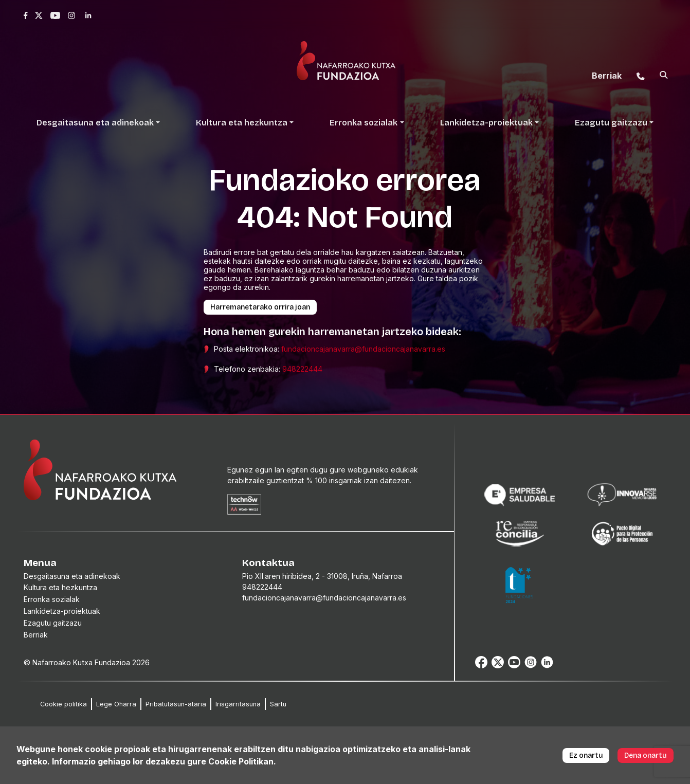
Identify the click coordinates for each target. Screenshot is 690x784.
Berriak (36, 635)
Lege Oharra (116, 704)
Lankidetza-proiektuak (62, 611)
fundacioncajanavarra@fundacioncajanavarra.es (363, 349)
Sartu (278, 704)
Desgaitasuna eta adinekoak (72, 576)
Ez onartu (586, 755)
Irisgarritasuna (238, 704)
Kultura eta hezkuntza (60, 587)
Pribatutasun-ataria (176, 704)
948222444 (302, 369)
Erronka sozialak (52, 599)
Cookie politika (63, 704)
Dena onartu (646, 755)
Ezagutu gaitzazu (53, 623)
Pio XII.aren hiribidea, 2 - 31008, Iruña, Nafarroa (322, 576)
